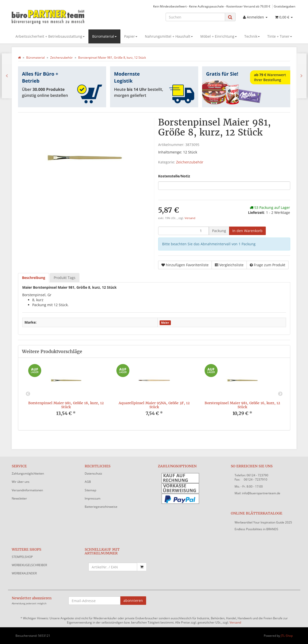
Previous (28, 394)
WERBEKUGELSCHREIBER (29, 565)
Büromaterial (104, 36)
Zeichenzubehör (190, 162)
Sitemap (90, 490)
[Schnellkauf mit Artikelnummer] (113, 567)
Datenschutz (93, 473)
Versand (190, 218)
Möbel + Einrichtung (219, 36)
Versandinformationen (27, 490)
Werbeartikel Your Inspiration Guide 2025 (263, 522)
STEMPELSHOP (22, 557)
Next (280, 394)
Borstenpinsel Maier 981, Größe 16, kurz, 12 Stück (242, 405)
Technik (252, 36)
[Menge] (183, 231)
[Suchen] (195, 17)
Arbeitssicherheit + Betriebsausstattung (50, 36)
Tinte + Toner (280, 36)
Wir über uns (21, 482)
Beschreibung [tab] (34, 278)
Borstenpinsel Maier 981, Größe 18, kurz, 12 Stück (66, 405)
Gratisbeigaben (285, 6)
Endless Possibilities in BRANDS (256, 529)
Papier (131, 36)
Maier (165, 323)
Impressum (93, 498)
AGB (88, 482)
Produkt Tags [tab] (65, 278)
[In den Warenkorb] (247, 231)
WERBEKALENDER (24, 573)
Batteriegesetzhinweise (101, 507)
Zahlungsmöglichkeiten (28, 473)
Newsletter (19, 498)
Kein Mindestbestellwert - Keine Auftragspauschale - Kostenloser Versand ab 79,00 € (212, 6)
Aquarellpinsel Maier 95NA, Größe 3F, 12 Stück (154, 405)
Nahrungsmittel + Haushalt (169, 36)
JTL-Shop (287, 636)
